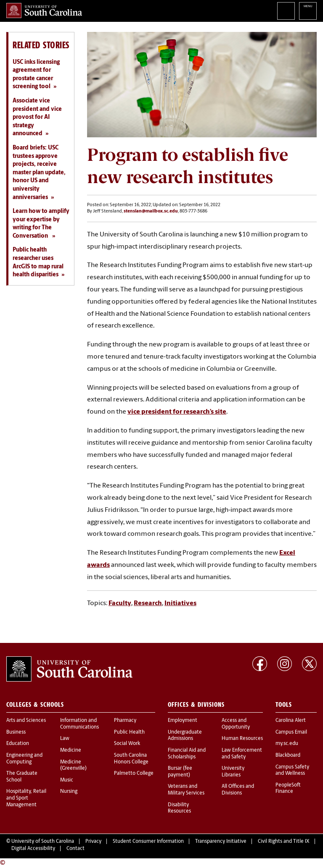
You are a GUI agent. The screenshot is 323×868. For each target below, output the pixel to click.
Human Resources (242, 739)
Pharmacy (125, 721)
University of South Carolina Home (44, 10)
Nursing (69, 792)
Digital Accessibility (33, 849)
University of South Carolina (43, 842)
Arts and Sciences (26, 721)
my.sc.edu (287, 744)
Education (18, 744)
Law (65, 739)
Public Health (129, 732)
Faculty (120, 603)
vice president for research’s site (177, 412)
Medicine (71, 750)
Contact (75, 849)
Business (16, 732)
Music (67, 780)
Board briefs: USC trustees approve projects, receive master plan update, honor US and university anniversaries (39, 173)
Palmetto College (134, 774)
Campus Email (291, 732)
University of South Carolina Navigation (308, 11)
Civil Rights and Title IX (284, 842)
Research (148, 603)
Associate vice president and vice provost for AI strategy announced (37, 117)
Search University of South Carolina (286, 11)
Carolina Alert (291, 721)
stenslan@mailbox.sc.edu (151, 211)
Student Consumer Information (148, 842)
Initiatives (180, 603)
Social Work (127, 744)
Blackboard (288, 755)
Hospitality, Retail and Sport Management (26, 798)
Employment (183, 721)
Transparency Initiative (221, 842)
